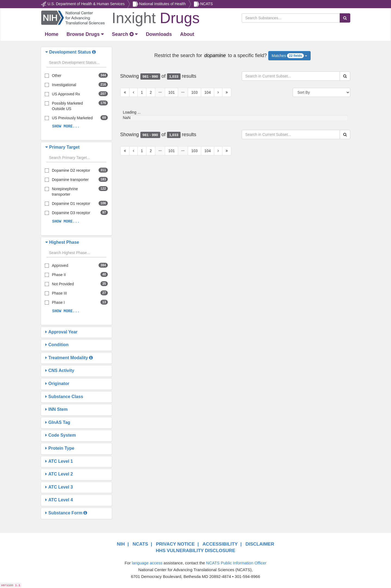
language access (147, 563)
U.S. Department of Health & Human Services (86, 4)
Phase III (59, 293)
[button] (47, 52)
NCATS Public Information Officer (236, 563)
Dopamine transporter (70, 180)
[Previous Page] (133, 92)
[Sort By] (321, 92)
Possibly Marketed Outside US (67, 106)
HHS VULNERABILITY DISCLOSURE (196, 551)
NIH (121, 544)
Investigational (64, 85)
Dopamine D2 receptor (71, 170)
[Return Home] (120, 17)
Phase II (59, 275)
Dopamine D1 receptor (71, 204)
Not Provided (63, 284)
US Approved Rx (66, 94)
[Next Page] (218, 92)
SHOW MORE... (66, 126)
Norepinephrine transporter (65, 192)
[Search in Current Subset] (291, 76)
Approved (60, 265)
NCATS (206, 4)
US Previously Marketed (72, 118)
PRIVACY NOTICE (175, 544)
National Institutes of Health (163, 4)
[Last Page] (227, 92)
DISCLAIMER (260, 544)
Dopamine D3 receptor (71, 213)
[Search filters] (76, 63)
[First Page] (125, 92)
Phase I (58, 302)
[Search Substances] (291, 18)
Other (57, 76)
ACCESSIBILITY (220, 544)
